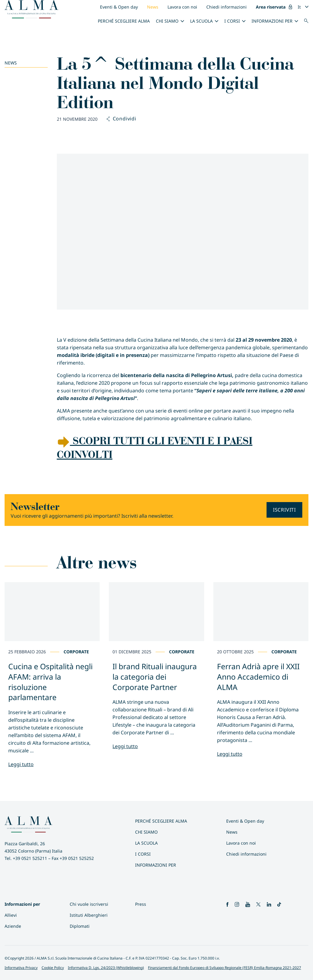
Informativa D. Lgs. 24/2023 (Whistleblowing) (106, 968)
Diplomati (80, 926)
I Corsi (232, 21)
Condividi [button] (122, 119)
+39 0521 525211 (30, 858)
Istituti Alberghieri (89, 915)
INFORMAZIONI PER (272, 21)
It (299, 7)
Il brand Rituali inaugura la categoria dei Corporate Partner (155, 677)
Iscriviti (284, 510)
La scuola (201, 21)
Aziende (13, 926)
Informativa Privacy (21, 968)
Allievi (11, 915)
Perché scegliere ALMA (124, 21)
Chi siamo (167, 21)
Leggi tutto (21, 764)
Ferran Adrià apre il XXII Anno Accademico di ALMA (258, 677)
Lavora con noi (182, 7)
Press (141, 904)
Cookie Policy (53, 968)
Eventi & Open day (119, 7)
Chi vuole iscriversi (89, 904)
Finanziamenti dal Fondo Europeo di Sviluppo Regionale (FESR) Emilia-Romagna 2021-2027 (225, 968)
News (153, 7)
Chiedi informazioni (226, 7)
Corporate (76, 652)
